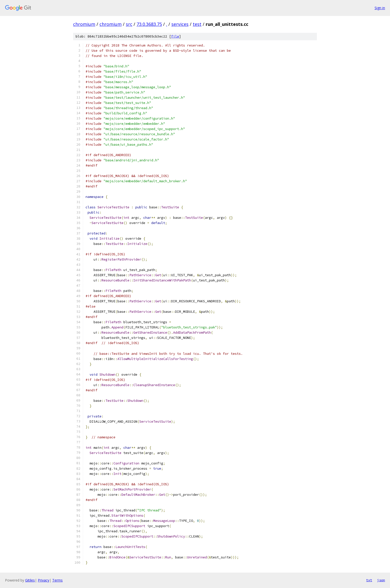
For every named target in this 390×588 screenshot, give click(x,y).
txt (369, 580)
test (197, 24)
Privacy (44, 580)
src (129, 24)
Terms (57, 580)
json (381, 580)
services (180, 24)
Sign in (380, 8)
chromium (84, 24)
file (175, 36)
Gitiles (30, 580)
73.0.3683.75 (149, 24)
